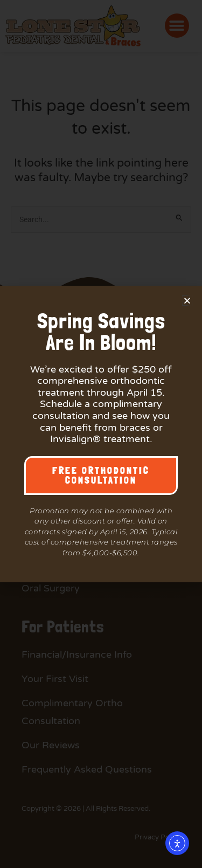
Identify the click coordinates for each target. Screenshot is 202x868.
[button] (187, 301)
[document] (101, 434)
